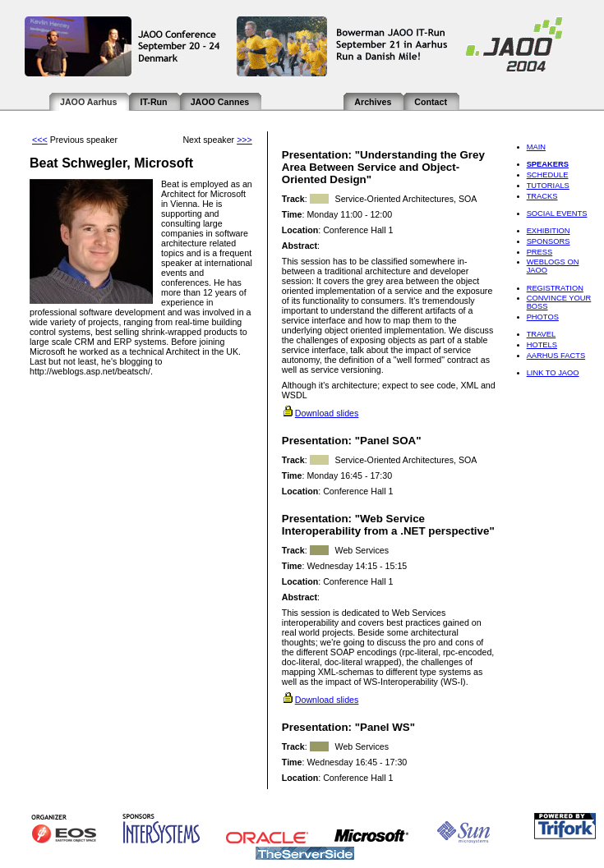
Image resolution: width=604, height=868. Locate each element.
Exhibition (549, 231)
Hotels (542, 345)
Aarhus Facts (556, 356)
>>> (244, 140)
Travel (542, 334)
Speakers (548, 164)
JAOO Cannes (220, 102)
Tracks (542, 196)
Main (536, 147)
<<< (40, 140)
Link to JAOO (553, 373)
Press (540, 252)
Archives (373, 102)
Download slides (327, 413)
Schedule (548, 175)
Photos (543, 317)
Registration (555, 288)
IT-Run (153, 102)
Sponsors (549, 241)
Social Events (557, 214)
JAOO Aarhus (88, 102)
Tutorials (548, 186)
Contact (431, 102)
